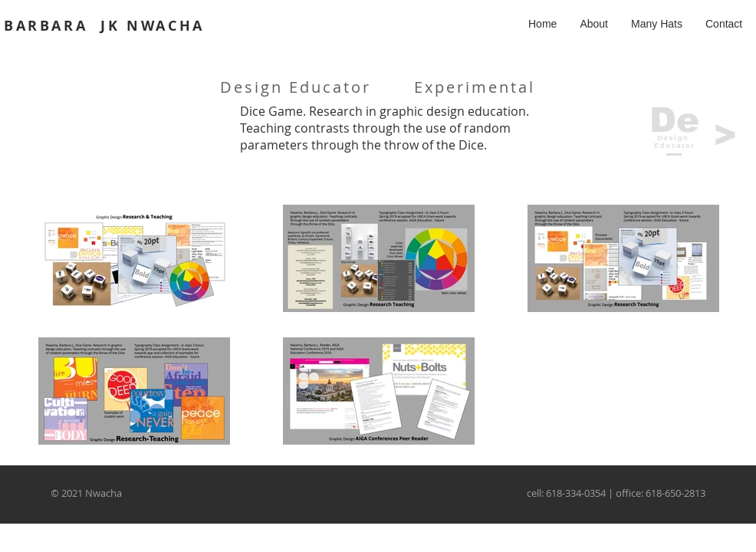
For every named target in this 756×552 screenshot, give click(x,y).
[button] (657, 24)
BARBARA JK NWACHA (104, 26)
